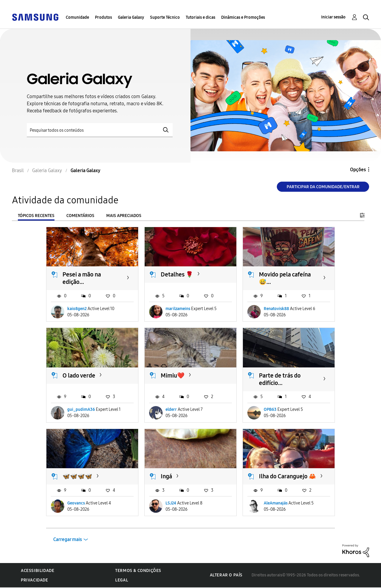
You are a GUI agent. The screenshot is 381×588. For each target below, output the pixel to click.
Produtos (103, 17)
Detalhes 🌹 (177, 274)
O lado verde (79, 375)
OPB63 (270, 409)
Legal (122, 580)
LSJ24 (171, 503)
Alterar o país (226, 575)
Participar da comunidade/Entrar (323, 187)
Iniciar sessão (333, 17)
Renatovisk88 (276, 309)
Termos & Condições (138, 571)
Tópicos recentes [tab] (36, 216)
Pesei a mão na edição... (82, 278)
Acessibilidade (38, 571)
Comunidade (77, 17)
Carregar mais (68, 539)
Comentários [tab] (80, 216)
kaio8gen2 (77, 309)
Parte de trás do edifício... (280, 379)
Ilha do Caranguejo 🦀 (288, 476)
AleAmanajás (276, 503)
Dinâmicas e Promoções (243, 17)
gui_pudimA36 (81, 409)
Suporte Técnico (165, 17)
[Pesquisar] (100, 130)
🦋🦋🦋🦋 (77, 476)
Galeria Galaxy (131, 17)
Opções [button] (358, 170)
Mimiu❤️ (173, 375)
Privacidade (35, 580)
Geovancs (76, 503)
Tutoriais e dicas (200, 17)
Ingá (166, 476)
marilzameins (178, 309)
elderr (171, 409)
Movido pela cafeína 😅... (285, 278)
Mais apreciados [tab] (124, 216)
